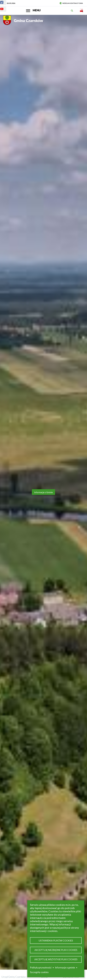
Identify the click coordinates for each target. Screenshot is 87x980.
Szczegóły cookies (39, 972)
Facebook (0, 1)
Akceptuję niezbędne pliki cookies (56, 950)
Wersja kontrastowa (71, 3)
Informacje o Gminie (44, 492)
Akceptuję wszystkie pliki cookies (56, 959)
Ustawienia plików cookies (56, 941)
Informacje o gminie (65, 968)
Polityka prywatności (41, 968)
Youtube (0, 7)
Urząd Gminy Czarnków (14, 977)
